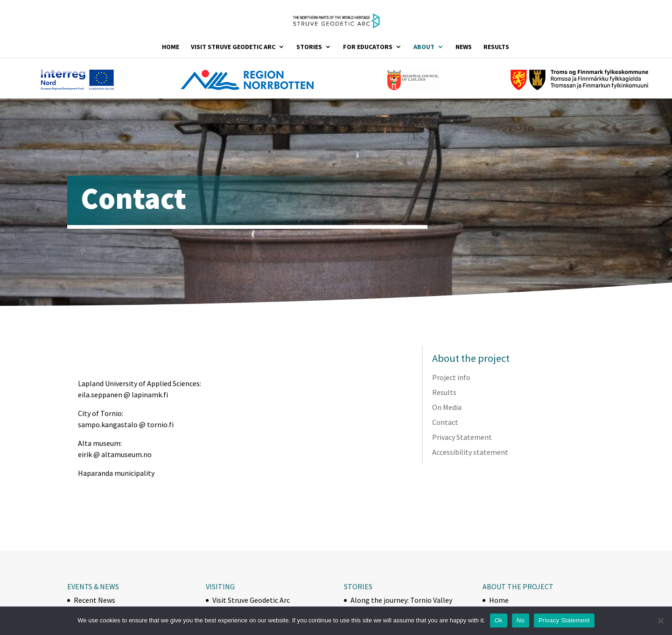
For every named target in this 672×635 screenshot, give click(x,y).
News (464, 47)
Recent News (94, 600)
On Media (447, 407)
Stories (309, 47)
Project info (451, 377)
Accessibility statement (470, 452)
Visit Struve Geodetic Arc (233, 47)
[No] (660, 621)
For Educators (368, 47)
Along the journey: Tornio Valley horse (401, 604)
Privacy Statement (462, 437)
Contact (445, 422)
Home (171, 47)
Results (496, 47)
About (424, 47)
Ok (499, 620)
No (521, 620)
